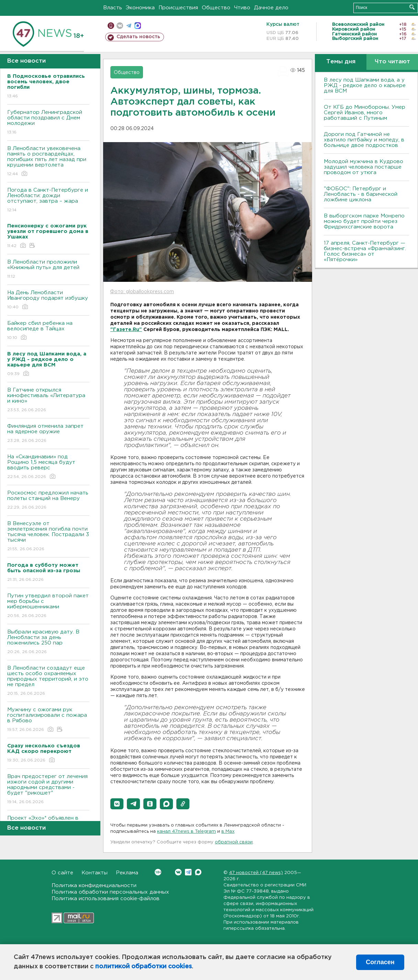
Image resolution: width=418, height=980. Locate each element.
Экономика (140, 8)
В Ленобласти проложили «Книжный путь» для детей (48, 270)
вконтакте (120, 26)
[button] (117, 804)
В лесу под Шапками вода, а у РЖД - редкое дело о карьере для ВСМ (365, 86)
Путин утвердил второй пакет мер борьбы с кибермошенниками (48, 606)
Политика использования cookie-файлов (106, 899)
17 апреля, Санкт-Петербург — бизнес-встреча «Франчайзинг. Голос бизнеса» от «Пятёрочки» (365, 251)
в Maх (228, 832)
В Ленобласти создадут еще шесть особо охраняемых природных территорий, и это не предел (48, 681)
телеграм (129, 26)
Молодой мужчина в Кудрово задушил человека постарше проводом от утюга (364, 167)
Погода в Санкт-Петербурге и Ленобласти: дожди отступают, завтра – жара (48, 200)
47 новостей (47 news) (256, 873)
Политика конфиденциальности (94, 886)
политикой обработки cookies (144, 967)
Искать (412, 7)
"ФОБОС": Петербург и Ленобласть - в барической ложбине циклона (361, 194)
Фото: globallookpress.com (142, 292)
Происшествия (178, 8)
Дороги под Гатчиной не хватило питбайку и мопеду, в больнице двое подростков (364, 140)
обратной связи (234, 842)
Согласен (380, 962)
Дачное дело (271, 8)
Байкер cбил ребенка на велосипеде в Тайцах (48, 331)
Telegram (188, 872)
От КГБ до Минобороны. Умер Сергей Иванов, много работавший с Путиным (365, 113)
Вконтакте (158, 872)
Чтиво (242, 8)
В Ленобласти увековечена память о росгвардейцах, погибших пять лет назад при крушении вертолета (48, 162)
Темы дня (341, 62)
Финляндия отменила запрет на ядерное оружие (48, 434)
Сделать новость (138, 37)
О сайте (62, 873)
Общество (216, 8)
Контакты (95, 873)
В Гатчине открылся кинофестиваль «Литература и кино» (48, 400)
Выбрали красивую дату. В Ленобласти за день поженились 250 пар (48, 642)
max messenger (138, 26)
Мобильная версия (111, 26)
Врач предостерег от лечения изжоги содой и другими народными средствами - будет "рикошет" (48, 790)
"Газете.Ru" (126, 330)
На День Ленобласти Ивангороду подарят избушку (48, 300)
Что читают (392, 62)
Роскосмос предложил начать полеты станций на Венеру (48, 500)
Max (198, 872)
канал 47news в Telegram (186, 832)
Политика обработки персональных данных (110, 892)
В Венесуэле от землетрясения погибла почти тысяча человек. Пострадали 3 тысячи (48, 537)
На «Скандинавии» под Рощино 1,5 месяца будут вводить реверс (48, 467)
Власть (113, 8)
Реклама (127, 873)
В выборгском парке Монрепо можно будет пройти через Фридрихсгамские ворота (364, 221)
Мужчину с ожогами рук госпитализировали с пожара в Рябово (48, 720)
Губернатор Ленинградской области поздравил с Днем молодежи (48, 123)
